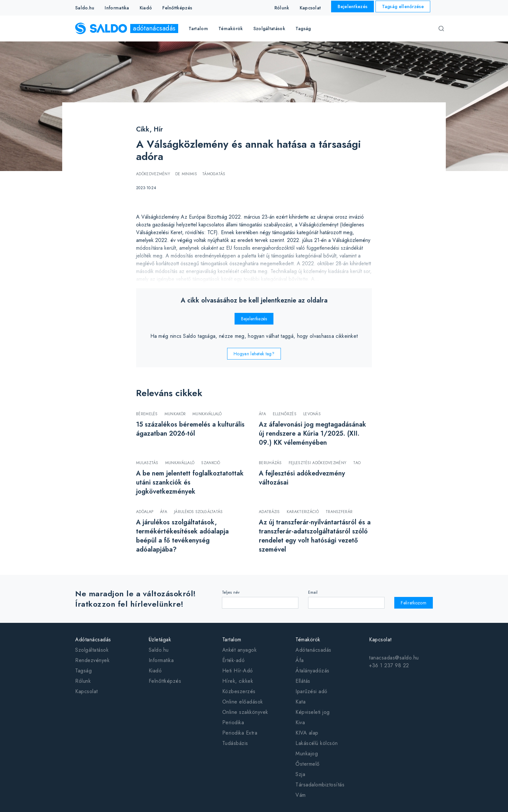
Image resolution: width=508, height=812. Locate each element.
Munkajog (307, 754)
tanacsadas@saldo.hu (394, 658)
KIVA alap (307, 733)
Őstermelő (308, 764)
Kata (300, 702)
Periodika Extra (240, 733)
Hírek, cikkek (238, 681)
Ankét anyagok (240, 650)
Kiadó (146, 8)
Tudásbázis (235, 743)
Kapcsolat (310, 8)
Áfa (300, 660)
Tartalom (232, 640)
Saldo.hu (85, 8)
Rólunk (282, 8)
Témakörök (308, 640)
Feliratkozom (414, 603)
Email (313, 592)
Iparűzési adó (312, 691)
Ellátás (303, 681)
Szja (300, 774)
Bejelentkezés (352, 6)
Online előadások (243, 702)
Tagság (303, 29)
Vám (301, 795)
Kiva (300, 722)
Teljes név (231, 592)
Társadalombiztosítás (320, 785)
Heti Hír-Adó (238, 671)
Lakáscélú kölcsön (317, 743)
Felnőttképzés (177, 8)
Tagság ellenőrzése (403, 6)
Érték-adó (234, 660)
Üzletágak (160, 640)
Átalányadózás (312, 671)
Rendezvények (92, 660)
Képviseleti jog (313, 712)
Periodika (233, 722)
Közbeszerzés (239, 691)
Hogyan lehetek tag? (254, 354)
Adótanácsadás (93, 640)
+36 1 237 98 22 (389, 665)
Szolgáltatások (92, 650)
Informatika (117, 8)
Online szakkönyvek (245, 712)
